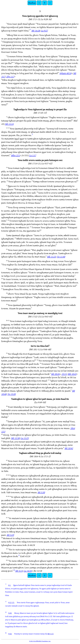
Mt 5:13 (19, 571)
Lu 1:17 (33, 155)
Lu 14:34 (28, 571)
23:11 (64, 374)
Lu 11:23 (25, 438)
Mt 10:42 (69, 448)
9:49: (10, 613)
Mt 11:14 (9, 124)
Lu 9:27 (44, 31)
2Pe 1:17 (10, 76)
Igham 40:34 (65, 73)
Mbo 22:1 (16, 155)
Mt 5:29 (10, 535)
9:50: (10, 634)
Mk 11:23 (51, 257)
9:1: (9, 585)
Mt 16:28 (36, 31)
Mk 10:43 (72, 374)
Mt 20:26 (55, 374)
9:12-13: (11, 602)
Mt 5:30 (41, 492)
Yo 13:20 (12, 394)
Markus (32, 3)
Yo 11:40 (61, 257)
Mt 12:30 (15, 438)
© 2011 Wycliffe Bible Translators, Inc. (40, 641)
